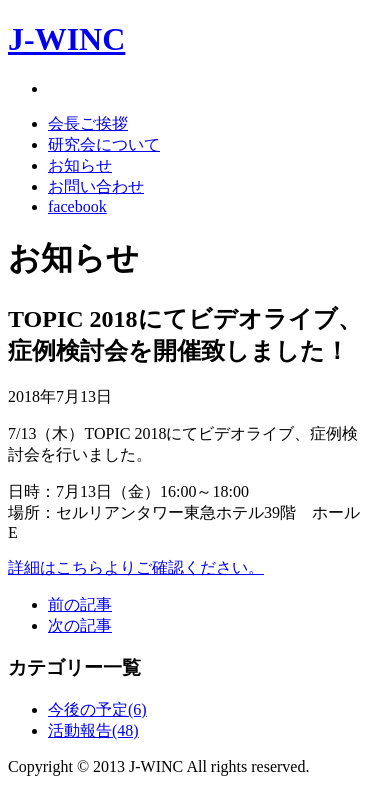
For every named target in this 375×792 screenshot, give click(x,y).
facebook (77, 206)
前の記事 (80, 604)
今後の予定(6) (97, 709)
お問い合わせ (96, 186)
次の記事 (80, 625)
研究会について (104, 144)
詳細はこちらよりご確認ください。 (136, 567)
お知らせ (80, 165)
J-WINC (66, 39)
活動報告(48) (93, 730)
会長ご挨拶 (88, 123)
